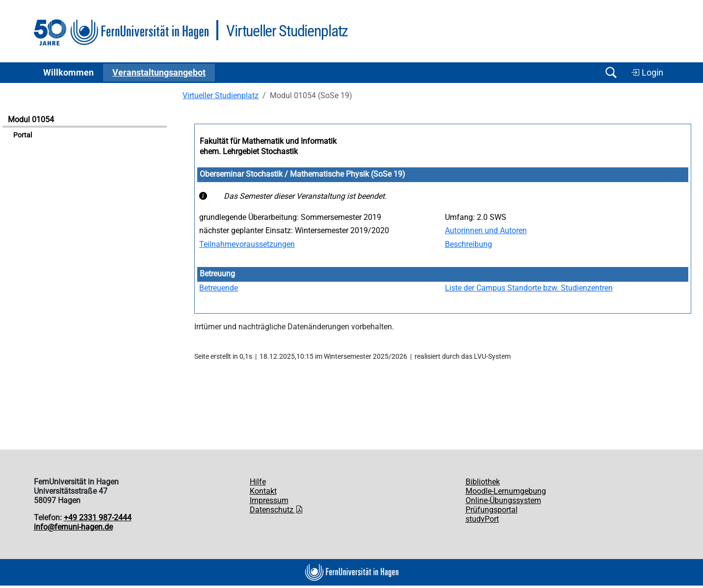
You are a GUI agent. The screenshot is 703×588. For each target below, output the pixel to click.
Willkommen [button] (68, 73)
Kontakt (263, 491)
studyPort (482, 519)
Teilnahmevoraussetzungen (247, 244)
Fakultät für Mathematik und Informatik (268, 141)
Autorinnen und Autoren (486, 230)
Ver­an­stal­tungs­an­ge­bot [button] (159, 73)
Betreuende (219, 288)
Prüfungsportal (492, 510)
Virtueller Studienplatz (221, 95)
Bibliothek (483, 482)
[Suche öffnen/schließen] (611, 72)
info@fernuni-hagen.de (73, 527)
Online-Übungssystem (503, 500)
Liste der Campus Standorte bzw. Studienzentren (529, 288)
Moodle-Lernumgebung (506, 491)
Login (647, 73)
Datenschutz (276, 510)
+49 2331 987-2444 (98, 518)
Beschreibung (469, 244)
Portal (23, 135)
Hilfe (258, 482)
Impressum (269, 500)
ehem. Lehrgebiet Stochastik (249, 151)
